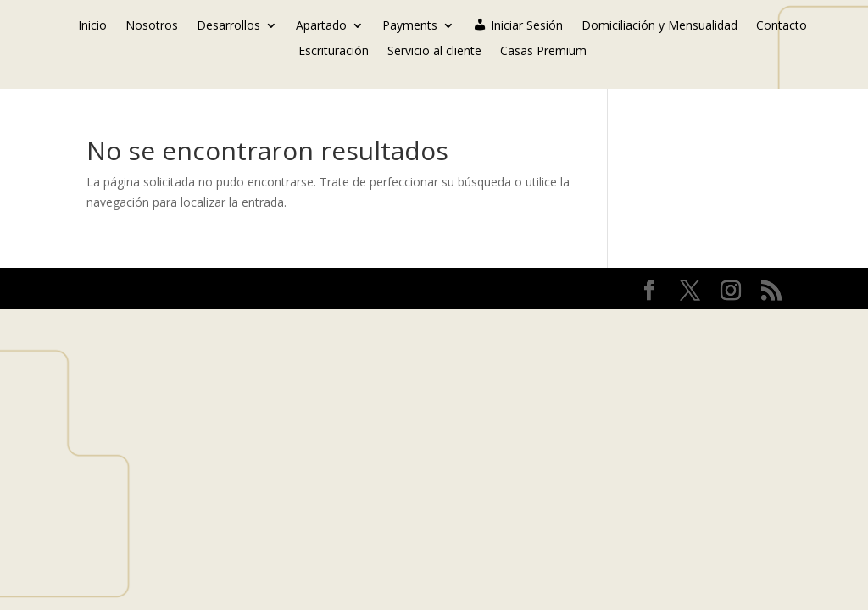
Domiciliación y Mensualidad (659, 26)
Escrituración (334, 52)
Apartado (321, 26)
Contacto (782, 26)
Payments (410, 26)
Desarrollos (228, 26)
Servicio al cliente (434, 52)
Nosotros (152, 26)
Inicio (92, 26)
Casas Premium (543, 52)
